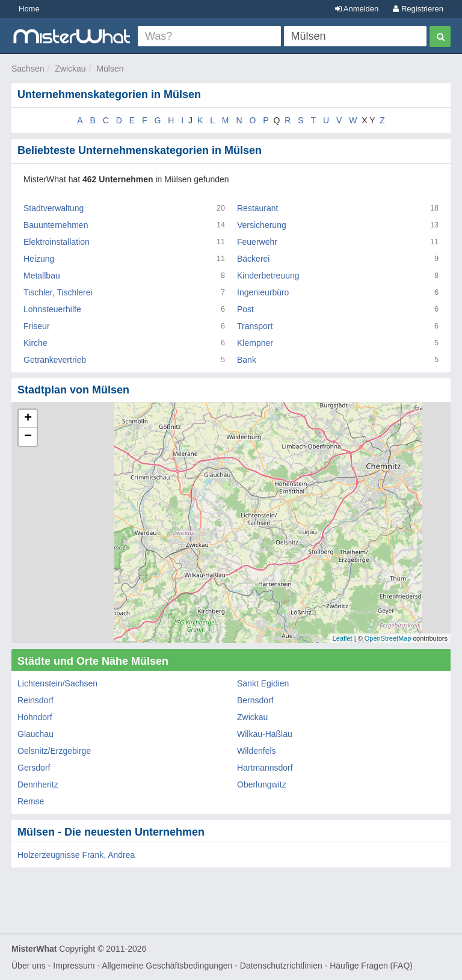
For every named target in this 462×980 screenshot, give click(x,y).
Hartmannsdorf (265, 768)
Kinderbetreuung (268, 276)
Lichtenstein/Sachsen (57, 683)
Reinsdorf (35, 700)
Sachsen (28, 69)
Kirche (35, 343)
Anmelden (357, 9)
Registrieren (418, 9)
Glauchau (35, 734)
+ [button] (28, 419)
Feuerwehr (257, 242)
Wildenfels (257, 751)
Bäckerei (253, 259)
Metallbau (42, 276)
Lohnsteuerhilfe (52, 309)
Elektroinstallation (57, 242)
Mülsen (110, 69)
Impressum (74, 966)
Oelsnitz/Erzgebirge (54, 751)
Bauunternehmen (56, 225)
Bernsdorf (255, 700)
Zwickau (70, 69)
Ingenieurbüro (263, 292)
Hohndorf (35, 717)
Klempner (255, 343)
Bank (247, 360)
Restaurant (257, 208)
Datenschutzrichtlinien (281, 966)
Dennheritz (38, 784)
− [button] (28, 437)
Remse (31, 801)
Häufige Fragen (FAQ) (371, 966)
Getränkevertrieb (55, 360)
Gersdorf (34, 768)
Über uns (29, 966)
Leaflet (343, 638)
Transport (255, 326)
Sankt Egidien (263, 683)
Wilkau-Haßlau (265, 734)
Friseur (37, 326)
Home (29, 9)
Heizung (39, 259)
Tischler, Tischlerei (58, 292)
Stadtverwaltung (54, 208)
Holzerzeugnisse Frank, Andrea (76, 855)
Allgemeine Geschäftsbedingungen (167, 966)
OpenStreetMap (388, 638)
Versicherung (262, 225)
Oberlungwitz (262, 784)
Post (245, 309)
